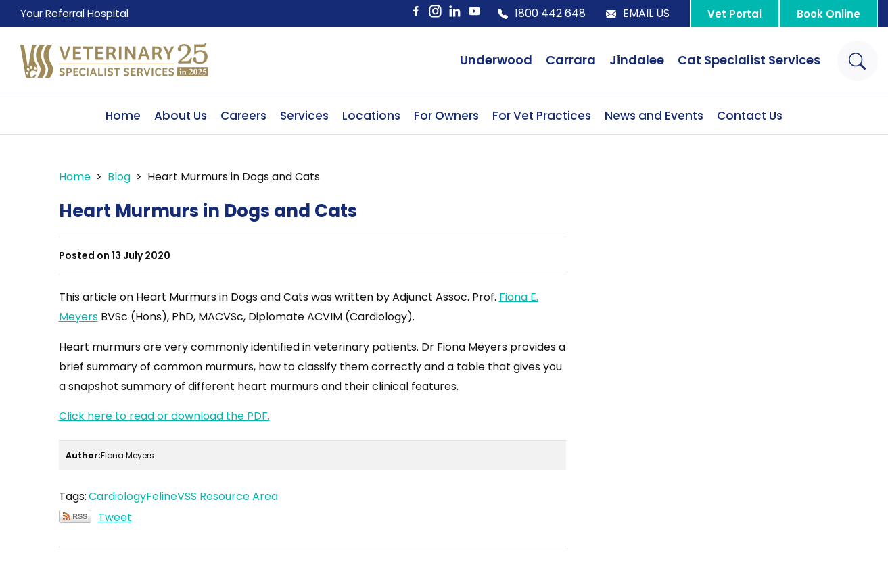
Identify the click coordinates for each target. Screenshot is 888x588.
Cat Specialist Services (749, 60)
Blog (119, 177)
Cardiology (117, 496)
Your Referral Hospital (74, 13)
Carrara (571, 60)
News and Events (654, 116)
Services (304, 116)
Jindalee (637, 60)
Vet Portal (734, 14)
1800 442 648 (542, 14)
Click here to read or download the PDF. (164, 416)
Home (123, 116)
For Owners (446, 116)
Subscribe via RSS (75, 516)
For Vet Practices (542, 116)
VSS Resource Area (228, 496)
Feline (162, 496)
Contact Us (750, 116)
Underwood (496, 60)
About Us (181, 116)
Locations (371, 116)
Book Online (828, 14)
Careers (243, 116)
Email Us (638, 14)
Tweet (115, 517)
